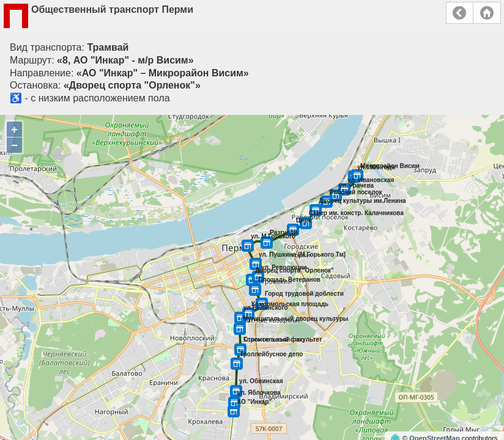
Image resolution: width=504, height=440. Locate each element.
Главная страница (487, 13)
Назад (460, 13)
